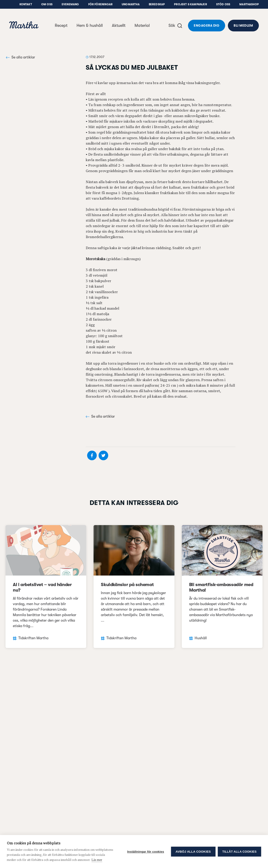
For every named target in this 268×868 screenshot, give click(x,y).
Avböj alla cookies (193, 852)
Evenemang (70, 4)
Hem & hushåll (90, 25)
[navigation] (24, 26)
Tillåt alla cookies (239, 852)
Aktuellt (119, 25)
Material (142, 25)
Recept (61, 25)
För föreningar (101, 4)
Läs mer (97, 860)
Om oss (47, 4)
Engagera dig (207, 25)
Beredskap (157, 4)
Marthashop (249, 4)
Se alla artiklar (21, 57)
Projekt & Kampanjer (190, 4)
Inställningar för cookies (146, 852)
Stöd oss (223, 4)
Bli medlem (243, 25)
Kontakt (26, 4)
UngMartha (131, 4)
